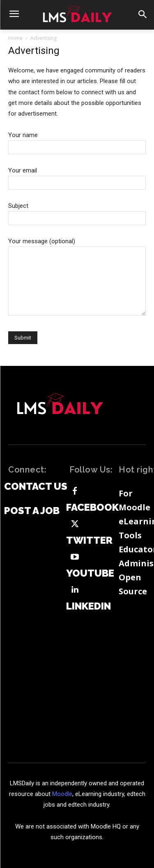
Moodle (62, 794)
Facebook (92, 507)
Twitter (89, 540)
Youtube (90, 573)
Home (15, 38)
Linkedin (88, 606)
